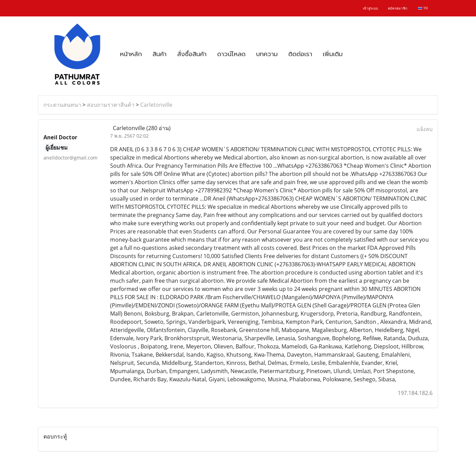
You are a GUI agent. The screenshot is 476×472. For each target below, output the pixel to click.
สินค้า (160, 54)
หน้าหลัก (131, 54)
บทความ (267, 54)
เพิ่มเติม (333, 54)
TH (423, 8)
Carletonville (156, 105)
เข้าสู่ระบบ (370, 8)
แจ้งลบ (425, 129)
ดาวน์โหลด (231, 54)
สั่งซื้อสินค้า (192, 54)
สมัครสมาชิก (398, 8)
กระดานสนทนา (62, 105)
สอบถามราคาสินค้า (111, 105)
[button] (354, 54)
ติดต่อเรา (300, 54)
